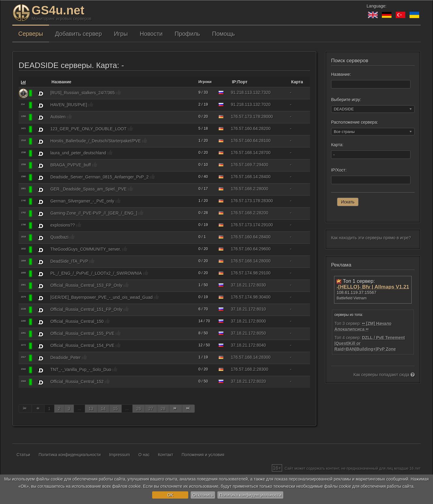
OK (170, 495)
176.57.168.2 (243, 189)
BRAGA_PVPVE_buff (70, 165)
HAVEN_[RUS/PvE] (69, 105)
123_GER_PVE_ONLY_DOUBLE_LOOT (88, 129)
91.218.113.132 (246, 92)
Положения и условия (203, 455)
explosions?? (63, 225)
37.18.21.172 (243, 285)
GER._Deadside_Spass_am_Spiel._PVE (88, 189)
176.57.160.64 (244, 128)
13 (91, 409)
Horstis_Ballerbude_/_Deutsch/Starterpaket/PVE (95, 141)
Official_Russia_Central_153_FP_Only (86, 285)
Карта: (337, 145)
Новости (151, 34)
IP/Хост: (339, 170)
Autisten (58, 117)
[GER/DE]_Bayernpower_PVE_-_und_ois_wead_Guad (101, 297)
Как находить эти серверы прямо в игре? (371, 238)
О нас (144, 455)
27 (151, 409)
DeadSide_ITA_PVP (69, 261)
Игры (121, 34)
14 (103, 409)
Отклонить (203, 495)
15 (115, 409)
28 (163, 409)
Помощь (223, 34)
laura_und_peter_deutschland (78, 153)
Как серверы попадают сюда (384, 375)
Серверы (31, 34)
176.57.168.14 (244, 153)
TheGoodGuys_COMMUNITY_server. (86, 249)
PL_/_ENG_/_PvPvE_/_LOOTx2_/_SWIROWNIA (96, 273)
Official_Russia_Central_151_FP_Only (86, 309)
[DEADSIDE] (41, 93)
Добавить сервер (78, 34)
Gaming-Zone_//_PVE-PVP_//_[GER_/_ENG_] (94, 213)
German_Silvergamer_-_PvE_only (82, 201)
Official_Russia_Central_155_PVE (82, 333)
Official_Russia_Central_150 (77, 321)
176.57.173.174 (246, 225)
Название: (341, 74)
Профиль (187, 34)
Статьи (23, 455)
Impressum (120, 455)
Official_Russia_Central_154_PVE (82, 345)
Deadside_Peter (65, 357)
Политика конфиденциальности (250, 495)
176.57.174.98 (244, 273)
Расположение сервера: (355, 122)
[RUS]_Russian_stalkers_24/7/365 (82, 93)
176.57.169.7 (243, 165)
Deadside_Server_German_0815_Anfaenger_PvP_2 (99, 177)
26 (139, 409)
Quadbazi (59, 237)
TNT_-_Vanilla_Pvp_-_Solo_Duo (81, 369)
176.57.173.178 (246, 116)
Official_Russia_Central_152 (77, 382)
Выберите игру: (346, 100)
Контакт (165, 455)
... (79, 409)
